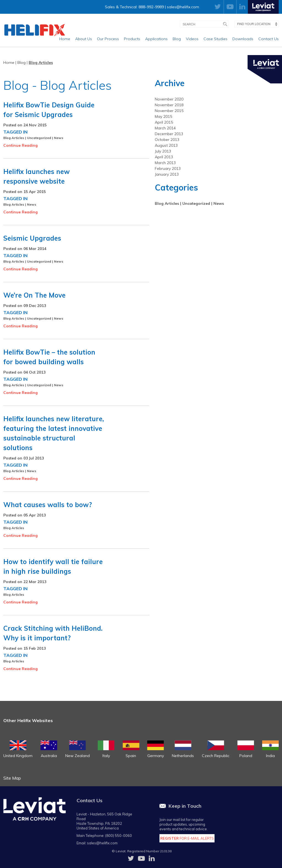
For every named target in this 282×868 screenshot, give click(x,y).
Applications (156, 39)
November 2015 (169, 111)
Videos (192, 39)
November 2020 (169, 99)
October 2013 (167, 140)
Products (132, 39)
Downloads (243, 39)
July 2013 (163, 151)
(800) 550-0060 (119, 836)
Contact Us (269, 39)
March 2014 (165, 128)
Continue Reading (21, 145)
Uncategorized (39, 138)
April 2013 (164, 157)
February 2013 (168, 168)
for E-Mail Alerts (187, 838)
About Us (84, 39)
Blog (177, 39)
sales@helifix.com (183, 7)
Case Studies (215, 39)
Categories (176, 187)
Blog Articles (41, 62)
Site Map (12, 778)
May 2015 (163, 116)
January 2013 (167, 174)
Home (65, 39)
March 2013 (165, 163)
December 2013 (169, 134)
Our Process (108, 39)
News (59, 138)
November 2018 (169, 105)
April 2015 (164, 122)
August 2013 (166, 145)
